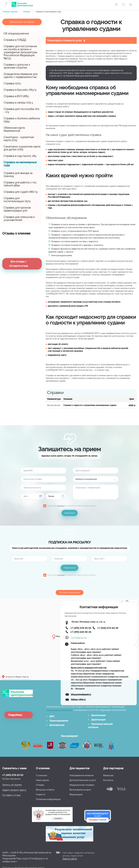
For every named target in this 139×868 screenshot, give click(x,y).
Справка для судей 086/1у (21, 192)
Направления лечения (82, 775)
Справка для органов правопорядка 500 (17, 209)
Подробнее (15, 715)
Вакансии (108, 775)
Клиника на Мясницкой (70, 593)
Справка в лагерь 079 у (18, 103)
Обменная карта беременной (14, 129)
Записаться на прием (22, 22)
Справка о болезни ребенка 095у (22, 120)
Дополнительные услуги (83, 780)
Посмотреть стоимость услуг (65, 40)
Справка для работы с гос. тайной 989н (20, 184)
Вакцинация (76, 794)
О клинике (42, 775)
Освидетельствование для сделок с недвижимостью (21, 75)
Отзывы (40, 785)
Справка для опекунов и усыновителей (19, 218)
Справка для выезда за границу (18, 175)
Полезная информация (48, 799)
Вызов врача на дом (80, 790)
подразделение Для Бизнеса (59, 710)
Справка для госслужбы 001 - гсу (22, 110)
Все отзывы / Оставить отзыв (19, 264)
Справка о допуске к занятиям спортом (17, 66)
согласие (61, 506)
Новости (41, 794)
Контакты (108, 780)
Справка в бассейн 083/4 (20, 90)
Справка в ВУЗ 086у (16, 96)
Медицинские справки (82, 785)
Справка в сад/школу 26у (20, 156)
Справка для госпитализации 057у (17, 200)
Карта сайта (70, 859)
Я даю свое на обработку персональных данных (72, 506)
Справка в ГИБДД (15, 40)
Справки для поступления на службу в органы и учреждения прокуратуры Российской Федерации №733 (20, 52)
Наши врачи (42, 780)
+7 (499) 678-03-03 (13, 775)
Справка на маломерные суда (20, 164)
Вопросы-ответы (45, 790)
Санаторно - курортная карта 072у (19, 139)
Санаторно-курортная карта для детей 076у (22, 148)
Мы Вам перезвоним (11, 779)
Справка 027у (12, 83)
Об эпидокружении (16, 33)
